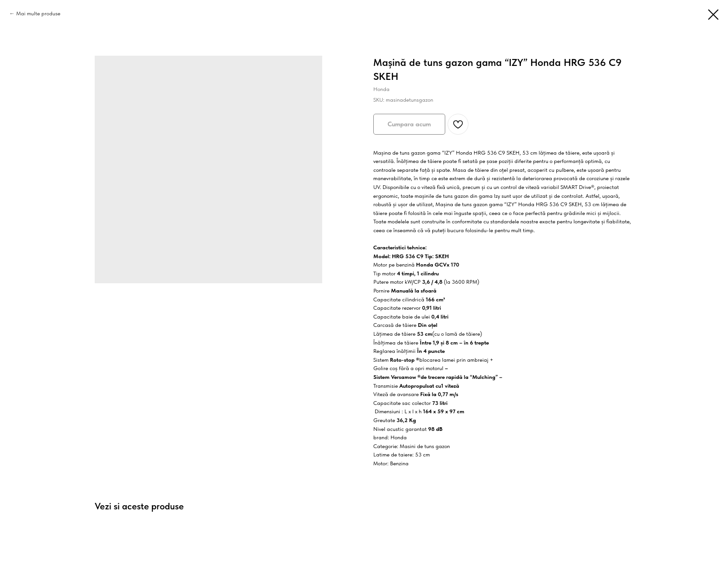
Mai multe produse (38, 13)
